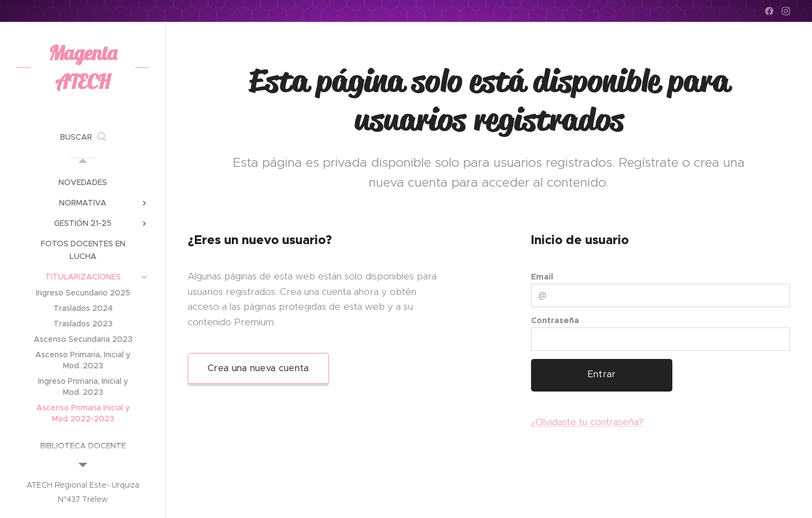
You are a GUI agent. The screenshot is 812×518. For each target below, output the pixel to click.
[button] (83, 137)
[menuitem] (83, 183)
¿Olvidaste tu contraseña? (587, 422)
